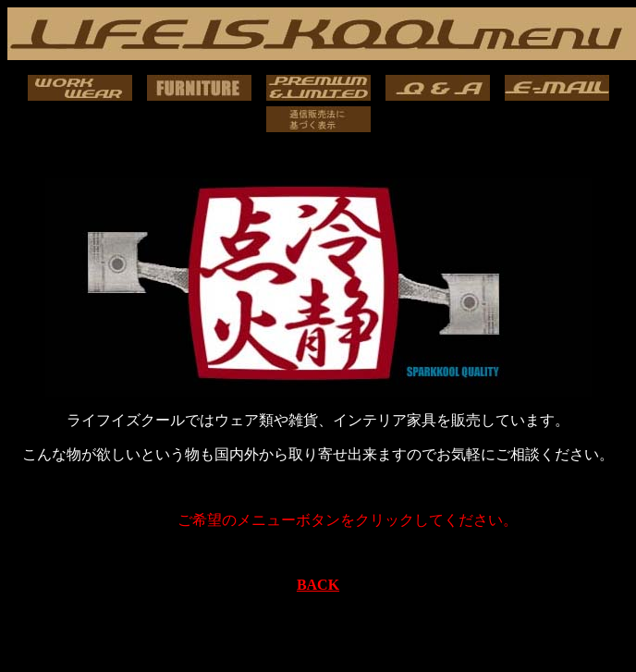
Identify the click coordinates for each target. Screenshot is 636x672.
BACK (318, 585)
